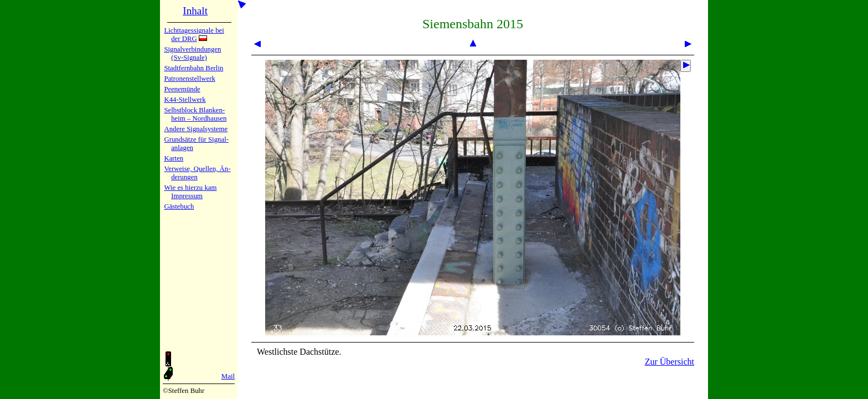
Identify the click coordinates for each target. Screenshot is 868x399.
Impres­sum (187, 196)
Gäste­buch (179, 206)
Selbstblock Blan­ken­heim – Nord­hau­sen (195, 114)
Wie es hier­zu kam (190, 188)
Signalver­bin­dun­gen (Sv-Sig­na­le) (192, 53)
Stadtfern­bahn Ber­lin (193, 68)
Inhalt (195, 11)
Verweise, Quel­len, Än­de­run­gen (197, 173)
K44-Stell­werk (185, 100)
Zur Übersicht (670, 362)
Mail (228, 376)
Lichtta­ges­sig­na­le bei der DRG (194, 35)
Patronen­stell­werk (189, 79)
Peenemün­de (182, 89)
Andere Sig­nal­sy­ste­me (196, 129)
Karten (174, 158)
